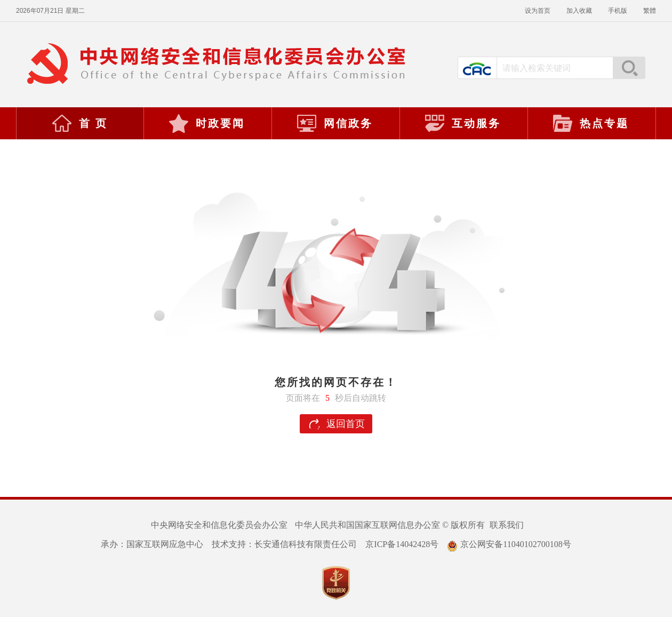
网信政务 (334, 123)
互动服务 (462, 123)
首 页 (79, 123)
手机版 (618, 11)
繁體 (650, 11)
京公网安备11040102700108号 (509, 544)
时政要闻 (206, 123)
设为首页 (538, 11)
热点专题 (590, 123)
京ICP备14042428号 (402, 544)
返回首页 (346, 424)
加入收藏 (579, 11)
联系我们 (507, 525)
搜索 (629, 68)
